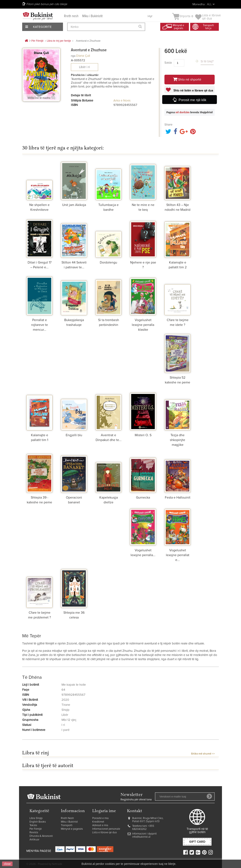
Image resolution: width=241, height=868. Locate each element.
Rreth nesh (71, 16)
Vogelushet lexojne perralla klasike (143, 325)
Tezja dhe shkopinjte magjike (178, 440)
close (7, 864)
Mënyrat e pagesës (72, 829)
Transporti (67, 825)
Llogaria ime (104, 811)
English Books (38, 822)
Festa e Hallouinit (178, 498)
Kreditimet (98, 822)
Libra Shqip (36, 818)
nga (73, 56)
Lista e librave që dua (104, 833)
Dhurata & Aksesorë (41, 836)
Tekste (33, 825)
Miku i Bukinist (69, 822)
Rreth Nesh (67, 818)
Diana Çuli (83, 56)
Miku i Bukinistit (92, 16)
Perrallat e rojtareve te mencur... (40, 325)
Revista (34, 833)
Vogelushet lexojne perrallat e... (178, 555)
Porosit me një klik (192, 100)
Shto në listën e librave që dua (193, 91)
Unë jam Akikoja (74, 205)
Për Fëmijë (36, 829)
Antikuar (34, 840)
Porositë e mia (100, 818)
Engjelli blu (74, 435)
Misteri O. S (143, 435)
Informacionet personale (106, 829)
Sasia (168, 63)
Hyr (150, 16)
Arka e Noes (122, 101)
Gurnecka (143, 498)
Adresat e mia (100, 825)
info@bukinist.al (141, 837)
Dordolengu (108, 262)
